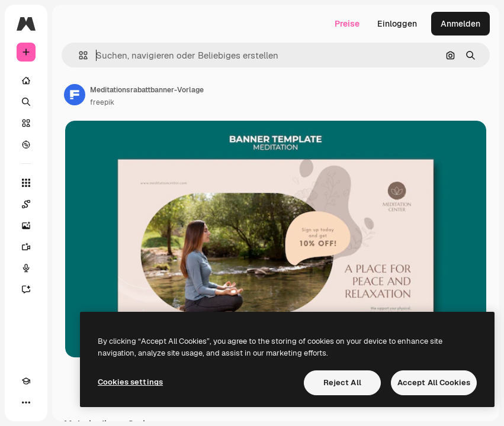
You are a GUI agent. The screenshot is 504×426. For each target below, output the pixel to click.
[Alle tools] (26, 183)
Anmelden (460, 24)
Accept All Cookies (434, 383)
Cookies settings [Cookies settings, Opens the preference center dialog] (130, 382)
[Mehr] (26, 402)
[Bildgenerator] (26, 225)
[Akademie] (26, 381)
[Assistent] (26, 289)
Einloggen (397, 24)
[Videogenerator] (26, 247)
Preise (347, 24)
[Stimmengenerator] (26, 268)
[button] (78, 55)
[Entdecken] (26, 144)
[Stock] (26, 123)
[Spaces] (26, 204)
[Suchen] (26, 102)
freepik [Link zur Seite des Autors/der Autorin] (102, 102)
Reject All (342, 383)
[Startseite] (26, 80)
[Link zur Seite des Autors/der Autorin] (75, 95)
